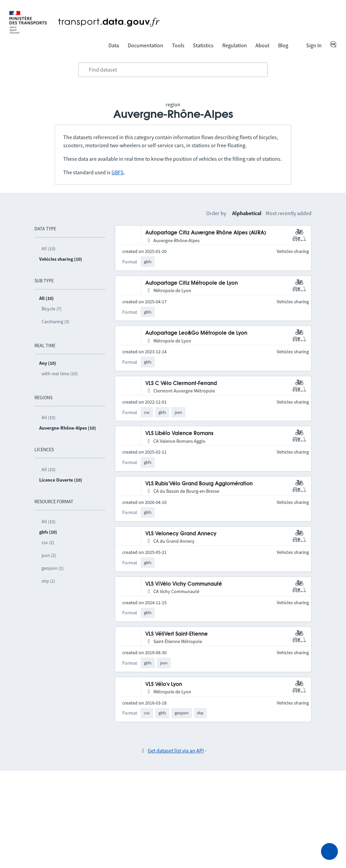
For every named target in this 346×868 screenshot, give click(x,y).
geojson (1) (53, 568)
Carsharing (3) (55, 322)
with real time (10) (60, 374)
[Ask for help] (329, 851)
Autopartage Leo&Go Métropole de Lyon (196, 333)
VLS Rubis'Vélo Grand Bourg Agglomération (199, 484)
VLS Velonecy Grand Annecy (181, 534)
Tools (178, 45)
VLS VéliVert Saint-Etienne (177, 634)
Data (114, 45)
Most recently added (289, 213)
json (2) (49, 555)
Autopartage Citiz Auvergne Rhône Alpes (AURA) (206, 233)
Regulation (235, 45)
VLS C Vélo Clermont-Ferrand (181, 384)
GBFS (118, 172)
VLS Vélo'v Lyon (164, 684)
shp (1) (48, 581)
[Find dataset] (173, 70)
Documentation (145, 45)
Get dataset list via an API (176, 750)
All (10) (48, 249)
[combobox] (173, 70)
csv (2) (48, 542)
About (262, 45)
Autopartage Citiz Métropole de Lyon (192, 283)
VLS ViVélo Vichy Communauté (184, 584)
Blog (283, 45)
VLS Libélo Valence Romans (179, 433)
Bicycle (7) (52, 309)
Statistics (203, 45)
